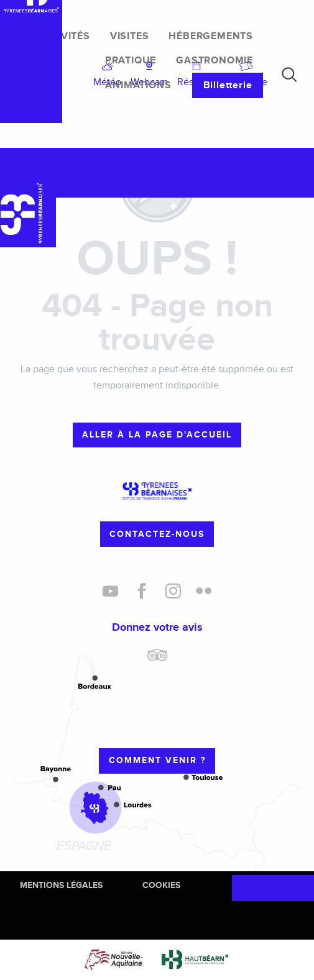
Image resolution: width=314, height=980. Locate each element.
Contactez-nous (157, 534)
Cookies (161, 885)
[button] (289, 75)
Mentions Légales (61, 885)
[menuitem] (64, 37)
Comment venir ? (157, 760)
